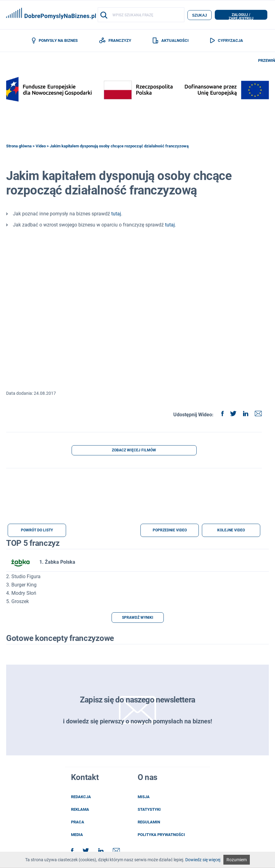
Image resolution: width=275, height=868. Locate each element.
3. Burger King (21, 585)
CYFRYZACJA (227, 41)
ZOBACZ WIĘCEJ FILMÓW (134, 451)
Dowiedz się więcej (203, 860)
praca (78, 823)
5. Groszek (18, 602)
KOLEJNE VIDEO (231, 531)
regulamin (149, 823)
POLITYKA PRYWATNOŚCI (161, 835)
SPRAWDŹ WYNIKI (138, 618)
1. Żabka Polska (41, 563)
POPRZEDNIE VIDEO (170, 531)
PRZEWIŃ (267, 61)
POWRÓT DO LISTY (37, 531)
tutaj (116, 214)
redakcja (81, 797)
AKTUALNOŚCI (171, 41)
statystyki (149, 810)
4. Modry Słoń (21, 594)
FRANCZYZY (115, 41)
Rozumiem (237, 860)
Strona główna (19, 146)
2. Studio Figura (23, 577)
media (77, 835)
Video (41, 146)
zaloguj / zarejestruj (241, 16)
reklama (80, 810)
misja (144, 797)
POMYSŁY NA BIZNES (55, 41)
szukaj (199, 15)
